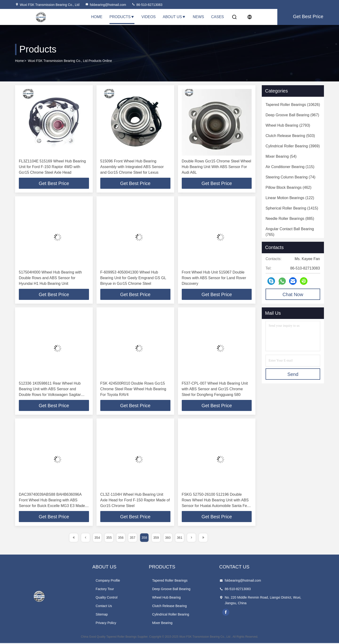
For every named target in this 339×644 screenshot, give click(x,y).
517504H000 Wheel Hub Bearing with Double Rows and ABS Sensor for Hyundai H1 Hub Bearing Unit (50, 278)
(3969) (293, 146)
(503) (290, 136)
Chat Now (293, 294)
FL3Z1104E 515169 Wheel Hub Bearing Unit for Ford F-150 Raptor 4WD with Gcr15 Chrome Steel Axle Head (52, 167)
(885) (290, 219)
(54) (281, 156)
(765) (290, 232)
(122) (290, 198)
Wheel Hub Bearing (183, 598)
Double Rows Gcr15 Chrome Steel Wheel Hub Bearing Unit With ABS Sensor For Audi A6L (216, 167)
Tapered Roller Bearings (186, 581)
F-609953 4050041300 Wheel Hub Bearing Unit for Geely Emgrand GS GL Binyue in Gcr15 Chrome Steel (133, 278)
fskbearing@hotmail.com (105, 5)
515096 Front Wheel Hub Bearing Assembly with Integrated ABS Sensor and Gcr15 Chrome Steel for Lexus (132, 167)
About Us (174, 17)
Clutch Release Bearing (186, 607)
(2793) (288, 125)
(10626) (293, 105)
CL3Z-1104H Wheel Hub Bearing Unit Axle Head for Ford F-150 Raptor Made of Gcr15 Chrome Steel (135, 501)
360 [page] (168, 539)
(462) (289, 187)
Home (97, 17)
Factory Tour (113, 590)
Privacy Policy (114, 624)
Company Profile (116, 581)
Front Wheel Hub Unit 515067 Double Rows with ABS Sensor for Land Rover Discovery (214, 278)
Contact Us (112, 607)
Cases (218, 17)
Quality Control (115, 598)
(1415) (292, 208)
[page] (74, 539)
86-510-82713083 (147, 5)
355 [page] (109, 539)
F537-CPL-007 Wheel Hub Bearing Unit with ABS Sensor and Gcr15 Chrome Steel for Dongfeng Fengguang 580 (215, 389)
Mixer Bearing (179, 624)
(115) (290, 167)
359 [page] (156, 539)
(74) (291, 177)
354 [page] (97, 539)
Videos (149, 17)
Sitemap (110, 615)
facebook (251, 613)
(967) (292, 115)
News (198, 17)
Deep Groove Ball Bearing (188, 590)
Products (122, 17)
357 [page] (132, 539)
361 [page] (180, 539)
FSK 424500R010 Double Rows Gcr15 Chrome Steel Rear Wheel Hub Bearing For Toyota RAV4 (133, 389)
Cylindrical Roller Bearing (187, 615)
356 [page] (121, 539)
